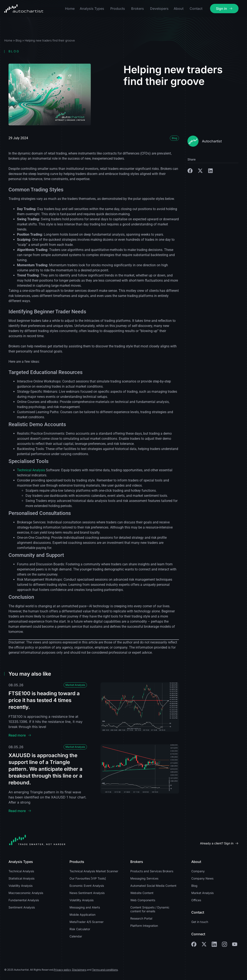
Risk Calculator (80, 929)
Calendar (76, 936)
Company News (202, 878)
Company (198, 871)
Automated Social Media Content (153, 886)
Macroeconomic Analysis (26, 893)
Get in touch (200, 922)
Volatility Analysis (21, 886)
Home (8, 40)
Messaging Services (144, 878)
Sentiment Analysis (22, 907)
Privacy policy (62, 970)
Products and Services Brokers (152, 871)
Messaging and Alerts (85, 907)
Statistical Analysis (21, 878)
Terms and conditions (105, 970)
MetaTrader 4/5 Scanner (87, 922)
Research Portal (141, 918)
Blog (18, 40)
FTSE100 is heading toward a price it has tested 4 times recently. (44, 700)
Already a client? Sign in (217, 843)
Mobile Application (82, 915)
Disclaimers (79, 970)
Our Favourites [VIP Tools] (88, 878)
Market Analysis (75, 685)
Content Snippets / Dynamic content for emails (150, 909)
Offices (196, 900)
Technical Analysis (31, 470)
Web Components (143, 900)
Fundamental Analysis (24, 900)
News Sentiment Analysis (87, 893)
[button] (190, 171)
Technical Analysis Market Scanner (94, 871)
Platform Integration (144, 926)
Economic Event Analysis (87, 886)
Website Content (142, 893)
